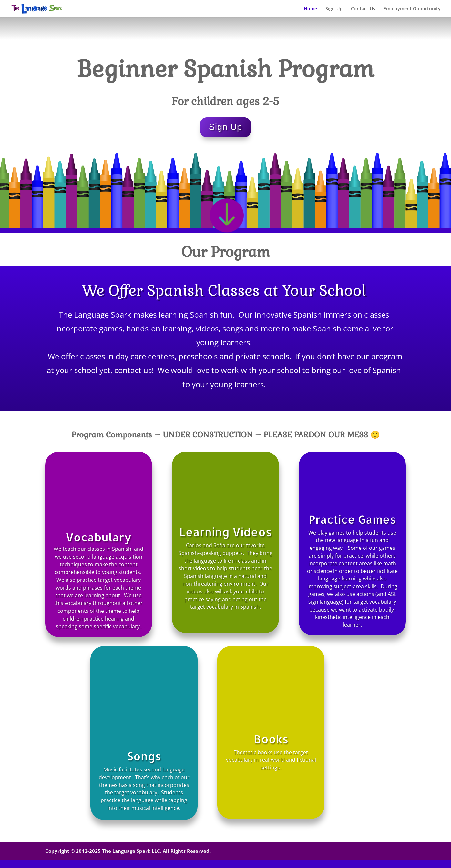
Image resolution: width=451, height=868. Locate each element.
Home (310, 9)
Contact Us (363, 9)
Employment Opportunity (412, 9)
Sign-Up (334, 9)
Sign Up (225, 127)
